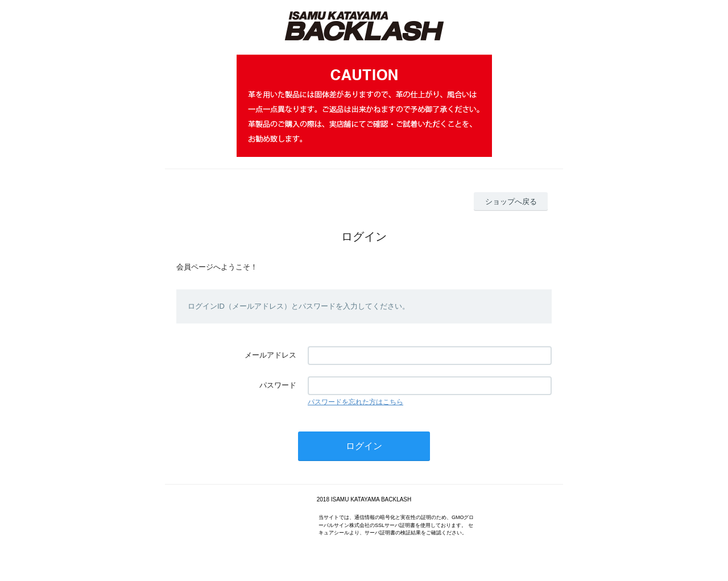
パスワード (278, 385)
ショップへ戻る (511, 202)
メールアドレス (270, 355)
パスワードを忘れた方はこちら (355, 402)
